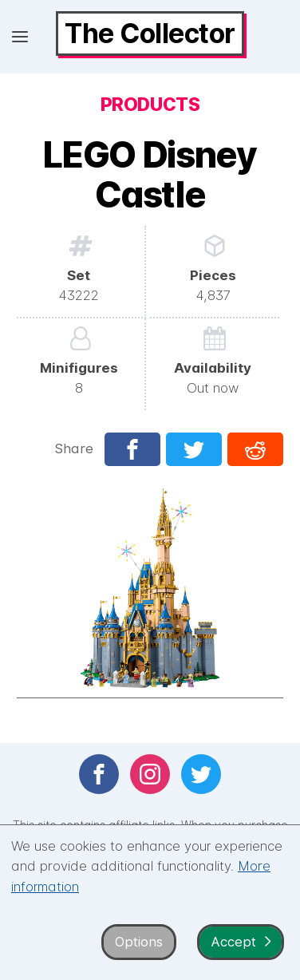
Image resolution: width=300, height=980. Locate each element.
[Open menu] (20, 37)
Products (150, 105)
